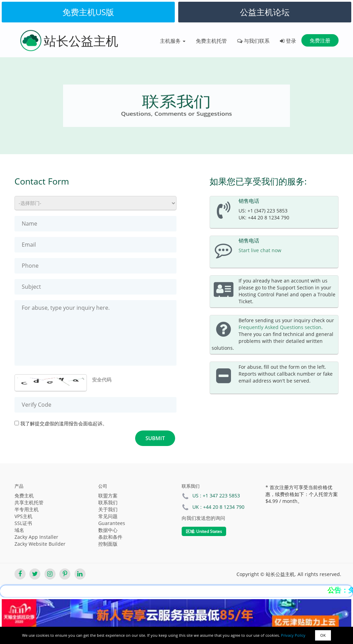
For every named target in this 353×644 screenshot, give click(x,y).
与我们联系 (253, 41)
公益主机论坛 (265, 12)
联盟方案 (108, 496)
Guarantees (112, 523)
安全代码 (102, 380)
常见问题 (108, 516)
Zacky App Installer (36, 537)
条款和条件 (110, 537)
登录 (288, 41)
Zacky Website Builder (40, 544)
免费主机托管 (211, 41)
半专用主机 (27, 509)
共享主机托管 (29, 502)
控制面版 (108, 544)
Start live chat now (260, 250)
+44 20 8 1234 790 (224, 507)
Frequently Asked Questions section (280, 327)
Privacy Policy (293, 635)
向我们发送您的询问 (203, 518)
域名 (19, 530)
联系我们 (108, 502)
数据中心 (108, 530)
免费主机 (24, 496)
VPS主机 (23, 516)
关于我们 (108, 509)
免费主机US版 (88, 12)
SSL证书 (23, 523)
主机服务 (173, 41)
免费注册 (320, 40)
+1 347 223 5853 (221, 496)
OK (323, 635)
